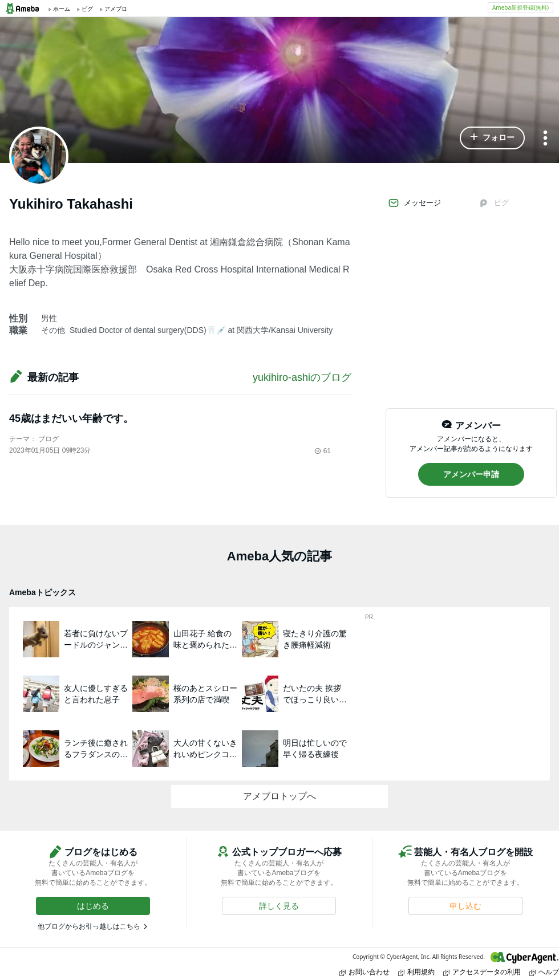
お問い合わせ (364, 972)
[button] (492, 138)
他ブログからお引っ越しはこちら (89, 926)
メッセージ (414, 203)
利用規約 (416, 972)
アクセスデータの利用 (482, 972)
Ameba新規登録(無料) (520, 7)
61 (323, 451)
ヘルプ (544, 972)
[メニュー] (545, 139)
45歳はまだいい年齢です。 (71, 418)
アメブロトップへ (279, 796)
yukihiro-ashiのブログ (302, 377)
